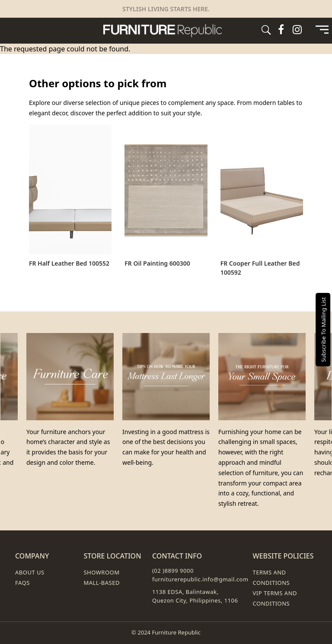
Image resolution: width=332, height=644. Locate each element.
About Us (30, 572)
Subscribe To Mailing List (323, 329)
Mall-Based (102, 583)
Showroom (101, 572)
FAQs (22, 583)
